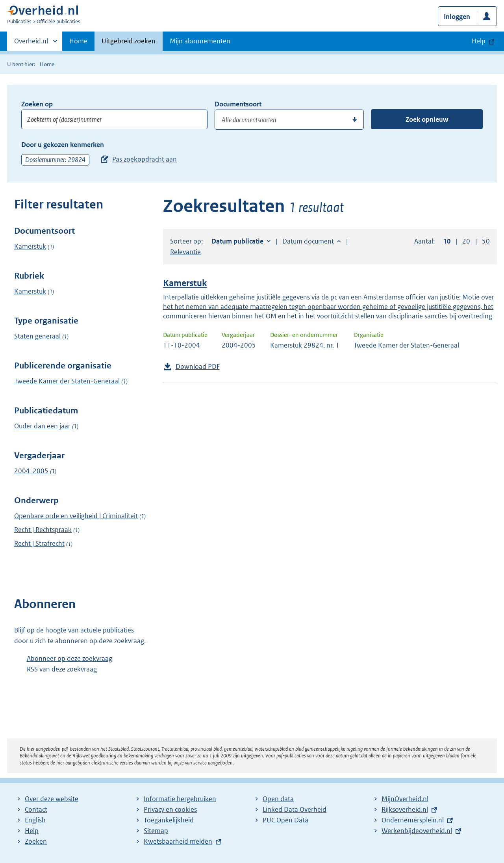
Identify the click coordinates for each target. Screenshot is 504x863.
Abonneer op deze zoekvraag (69, 658)
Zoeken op (37, 104)
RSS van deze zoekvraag (62, 669)
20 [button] (466, 241)
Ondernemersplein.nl (413, 820)
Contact (36, 809)
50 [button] (486, 241)
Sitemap (156, 831)
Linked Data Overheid (295, 809)
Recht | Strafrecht (39, 543)
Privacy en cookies (170, 809)
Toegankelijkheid (169, 820)
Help (32, 831)
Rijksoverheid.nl (405, 809)
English (35, 820)
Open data (278, 799)
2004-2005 (31, 471)
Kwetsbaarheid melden (178, 841)
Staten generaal (37, 336)
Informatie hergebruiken (180, 799)
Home (78, 41)
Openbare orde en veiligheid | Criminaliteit (76, 516)
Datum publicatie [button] (237, 241)
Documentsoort (238, 104)
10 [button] (447, 241)
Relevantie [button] (185, 252)
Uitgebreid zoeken (129, 41)
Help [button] (479, 41)
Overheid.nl (31, 43)
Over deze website (52, 799)
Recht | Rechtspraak (43, 530)
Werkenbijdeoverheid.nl (417, 831)
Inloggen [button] (457, 17)
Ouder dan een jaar (42, 426)
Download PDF (198, 366)
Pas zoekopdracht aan (145, 159)
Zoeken (36, 841)
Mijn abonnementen (200, 41)
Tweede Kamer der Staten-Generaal (67, 381)
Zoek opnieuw (427, 119)
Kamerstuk (30, 246)
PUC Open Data (285, 820)
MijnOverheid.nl (405, 799)
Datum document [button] (308, 241)
